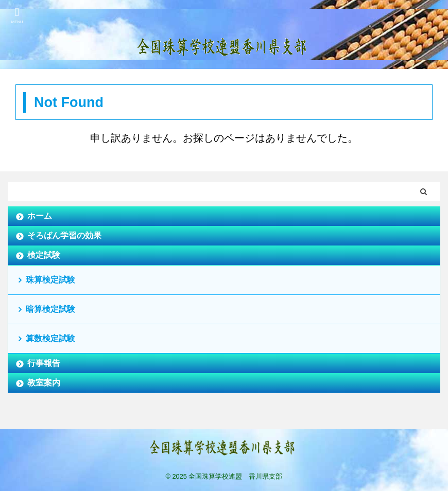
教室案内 (44, 383)
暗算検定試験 (50, 309)
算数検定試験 (50, 338)
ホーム (40, 216)
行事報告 (44, 363)
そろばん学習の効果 (64, 235)
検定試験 (44, 255)
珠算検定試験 (50, 280)
